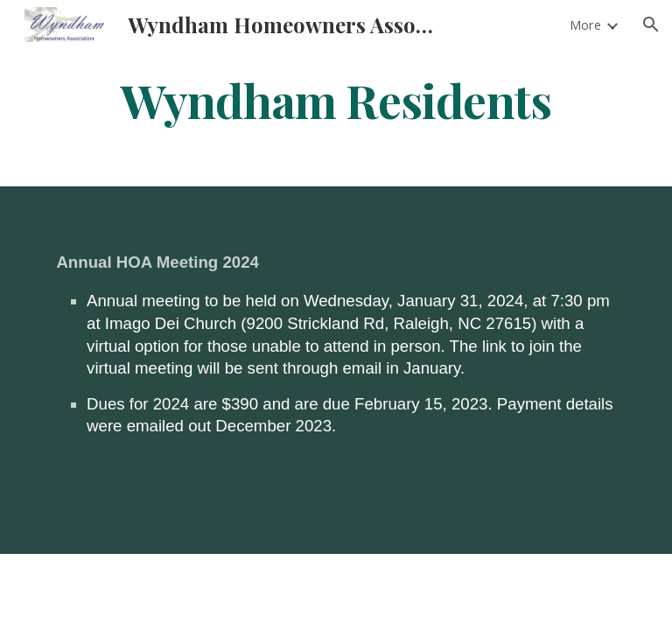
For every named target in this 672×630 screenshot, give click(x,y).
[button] (651, 24)
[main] (336, 99)
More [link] (585, 24)
